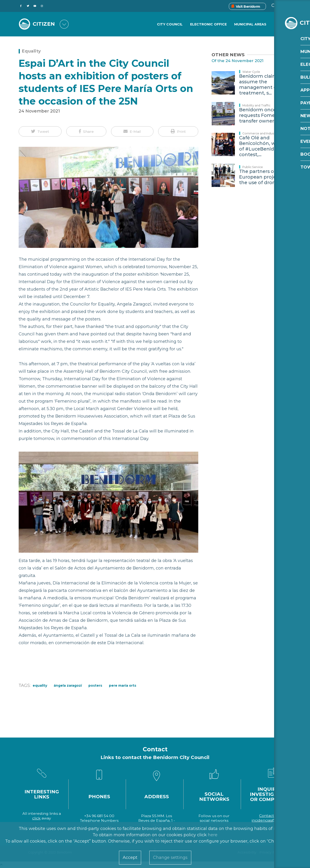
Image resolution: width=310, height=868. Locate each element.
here (213, 835)
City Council (169, 25)
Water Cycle (251, 72)
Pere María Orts (123, 685)
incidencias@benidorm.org (277, 820)
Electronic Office (208, 25)
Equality (31, 51)
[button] (40, 131)
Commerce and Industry (260, 133)
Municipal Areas (250, 25)
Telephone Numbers (99, 821)
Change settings (170, 857)
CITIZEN (45, 24)
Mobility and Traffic (256, 105)
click (36, 818)
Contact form (272, 816)
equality (40, 685)
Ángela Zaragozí (68, 685)
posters (95, 685)
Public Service (253, 167)
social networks (214, 821)
